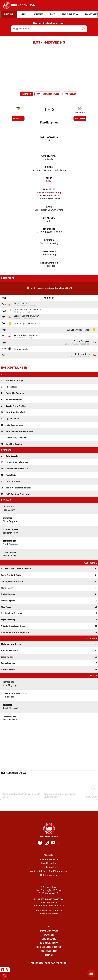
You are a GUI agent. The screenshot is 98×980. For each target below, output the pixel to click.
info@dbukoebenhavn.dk (52, 905)
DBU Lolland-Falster (49, 947)
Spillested (49, 190)
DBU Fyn (49, 935)
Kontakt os (49, 855)
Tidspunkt (49, 229)
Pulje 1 (49, 181)
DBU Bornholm (49, 931)
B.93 (18, 112)
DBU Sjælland (49, 951)
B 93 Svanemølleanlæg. (49, 193)
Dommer (49, 241)
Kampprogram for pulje (48, 94)
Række (49, 167)
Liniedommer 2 (49, 263)
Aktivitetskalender (49, 875)
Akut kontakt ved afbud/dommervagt (49, 871)
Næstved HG (80, 112)
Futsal (49, 955)
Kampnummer (49, 156)
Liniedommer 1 (49, 252)
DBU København (49, 943)
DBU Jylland (49, 939)
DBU (49, 927)
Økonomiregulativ (49, 859)
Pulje (49, 178)
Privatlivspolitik (49, 863)
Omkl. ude (49, 218)
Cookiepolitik (49, 867)
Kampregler (70, 94)
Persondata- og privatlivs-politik (49, 963)
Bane (49, 207)
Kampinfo (26, 94)
